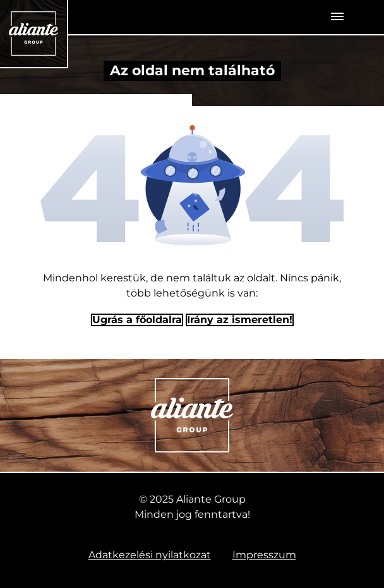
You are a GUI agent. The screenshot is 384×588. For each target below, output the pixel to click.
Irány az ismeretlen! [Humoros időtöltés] (240, 320)
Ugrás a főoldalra (137, 320)
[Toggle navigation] (337, 17)
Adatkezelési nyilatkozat (150, 555)
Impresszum (264, 555)
